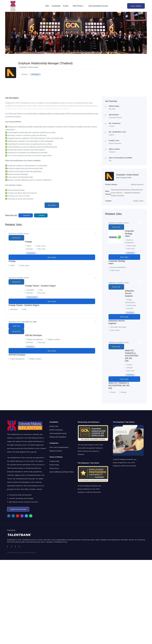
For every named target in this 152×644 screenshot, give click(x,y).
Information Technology (118, 327)
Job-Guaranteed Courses (98, 6)
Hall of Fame (78, 6)
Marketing (128, 193)
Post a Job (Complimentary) (59, 447)
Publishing (136, 193)
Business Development (118, 267)
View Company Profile (124, 178)
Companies (56, 6)
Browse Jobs (54, 426)
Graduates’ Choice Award (127, 175)
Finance (129, 365)
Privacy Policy (54, 465)
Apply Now (16, 326)
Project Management (17, 359)
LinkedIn (41, 215)
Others (29, 246)
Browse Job (16, 238)
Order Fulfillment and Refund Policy (62, 472)
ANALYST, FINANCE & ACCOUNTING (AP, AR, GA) (132, 356)
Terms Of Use (54, 468)
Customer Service (115, 117)
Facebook (26, 215)
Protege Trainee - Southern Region (40, 286)
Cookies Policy (54, 461)
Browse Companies (56, 430)
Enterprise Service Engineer (129, 293)
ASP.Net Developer (33, 335)
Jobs (47, 6)
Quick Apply (52, 257)
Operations (30, 290)
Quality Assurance (118, 196)
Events (66, 6)
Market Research (137, 184)
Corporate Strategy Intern (129, 234)
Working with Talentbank (58, 437)
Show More (52, 205)
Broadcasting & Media (128, 190)
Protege (28, 242)
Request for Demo (56, 451)
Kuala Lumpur (138, 201)
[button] (18, 509)
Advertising (115, 190)
